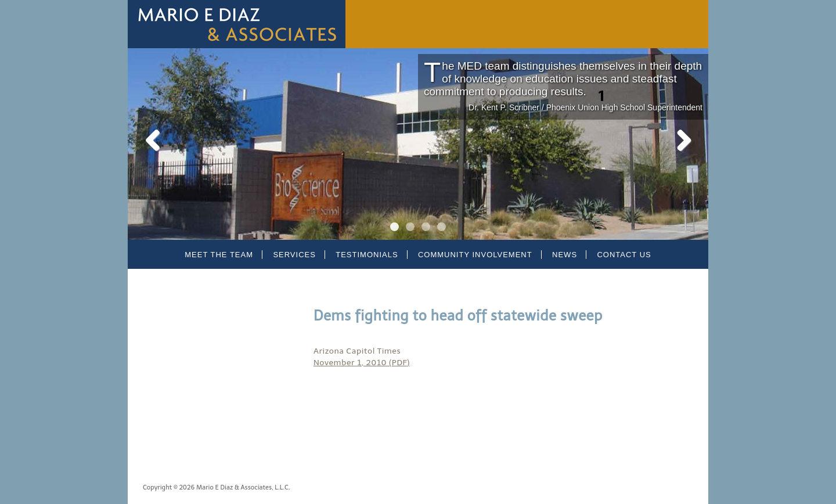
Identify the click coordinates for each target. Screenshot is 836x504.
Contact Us (624, 255)
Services (294, 255)
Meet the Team (219, 255)
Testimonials (367, 255)
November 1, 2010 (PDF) (362, 363)
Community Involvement (475, 255)
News (565, 255)
